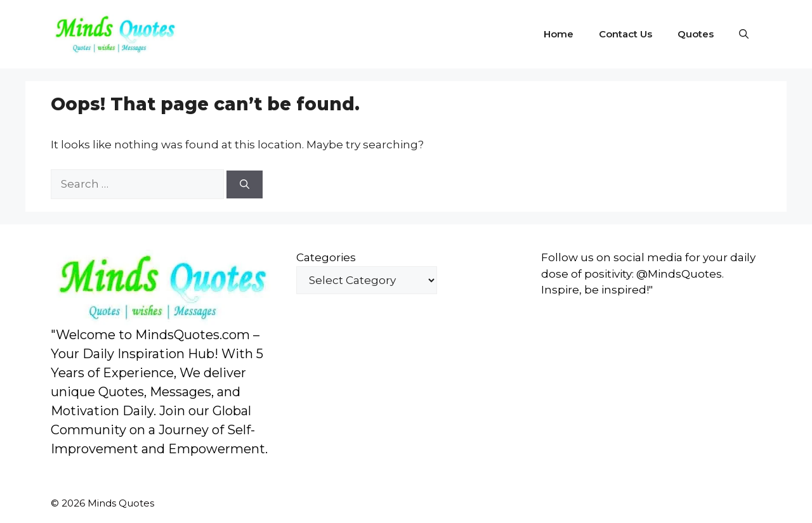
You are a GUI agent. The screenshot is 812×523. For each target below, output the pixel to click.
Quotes (696, 34)
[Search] (245, 185)
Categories (326, 257)
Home (559, 34)
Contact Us (625, 34)
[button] (744, 34)
